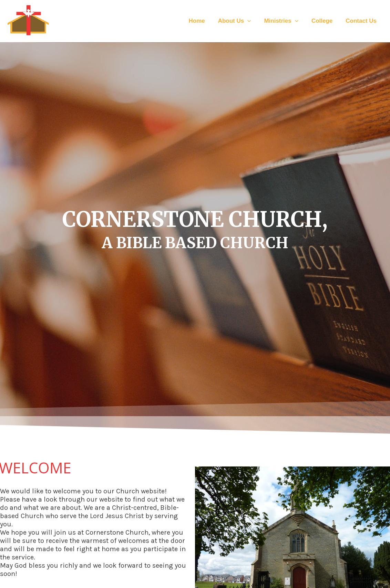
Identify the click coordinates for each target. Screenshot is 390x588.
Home (203, 21)
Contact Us (362, 21)
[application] (252, 21)
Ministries (285, 21)
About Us (239, 21)
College (324, 21)
